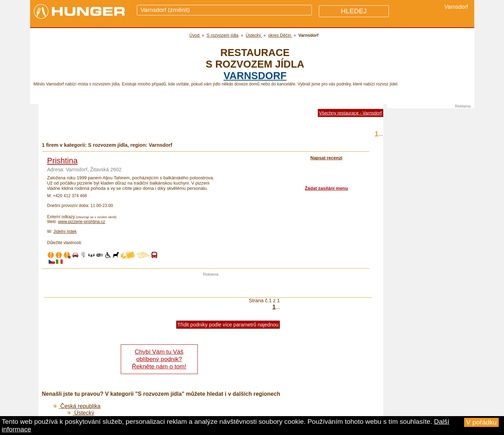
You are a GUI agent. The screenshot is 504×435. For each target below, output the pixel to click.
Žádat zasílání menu (326, 188)
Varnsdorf (255, 76)
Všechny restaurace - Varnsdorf (351, 113)
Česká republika (77, 406)
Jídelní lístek (65, 232)
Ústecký (80, 413)
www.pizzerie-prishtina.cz (82, 222)
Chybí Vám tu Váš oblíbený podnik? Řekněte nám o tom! (159, 359)
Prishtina (62, 161)
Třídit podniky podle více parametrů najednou (228, 325)
